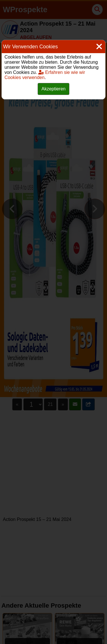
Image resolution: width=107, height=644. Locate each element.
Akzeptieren (53, 89)
